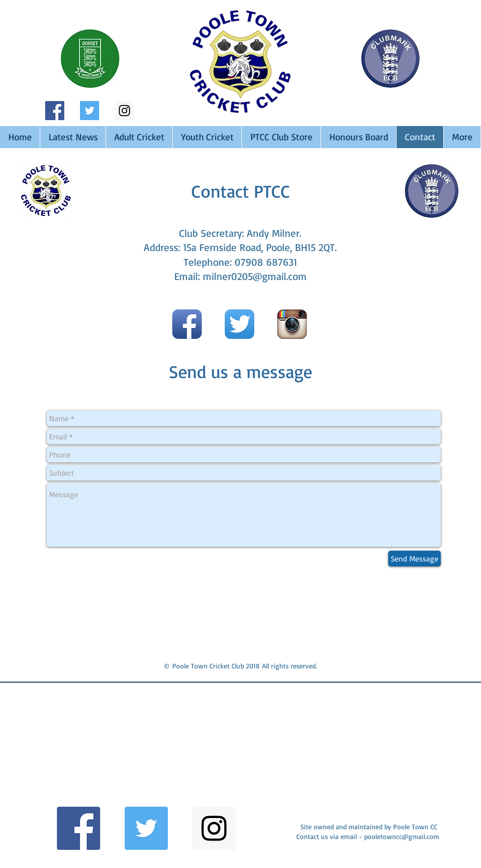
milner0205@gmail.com (255, 276)
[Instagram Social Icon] (124, 111)
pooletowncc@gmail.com (402, 836)
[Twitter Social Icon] (90, 111)
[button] (85, 750)
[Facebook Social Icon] (55, 111)
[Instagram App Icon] (292, 324)
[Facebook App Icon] (187, 324)
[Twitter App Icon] (240, 324)
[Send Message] (414, 559)
